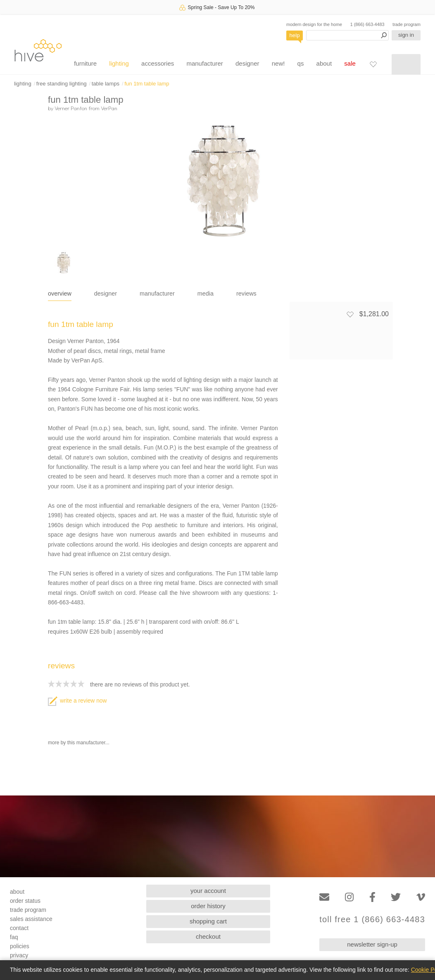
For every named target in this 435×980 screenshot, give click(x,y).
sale (350, 63)
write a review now (77, 701)
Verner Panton (71, 108)
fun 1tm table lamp (147, 84)
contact (19, 928)
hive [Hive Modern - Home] (38, 50)
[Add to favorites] (350, 314)
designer (247, 63)
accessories (158, 63)
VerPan (109, 108)
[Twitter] (396, 897)
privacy (19, 955)
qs (301, 63)
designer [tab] (106, 294)
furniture (85, 63)
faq (14, 937)
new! (278, 63)
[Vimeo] (421, 897)
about (324, 63)
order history (208, 906)
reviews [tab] (246, 294)
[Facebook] (372, 897)
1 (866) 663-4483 (367, 24)
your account (208, 891)
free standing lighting (62, 84)
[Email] (324, 897)
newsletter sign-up (372, 944)
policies (20, 946)
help (295, 35)
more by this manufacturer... (79, 743)
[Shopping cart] (406, 64)
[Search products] (347, 35)
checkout (208, 936)
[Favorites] (373, 64)
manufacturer (204, 63)
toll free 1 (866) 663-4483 (372, 920)
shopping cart (208, 921)
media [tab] (206, 294)
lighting (119, 63)
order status (25, 901)
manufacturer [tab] (157, 294)
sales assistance (31, 919)
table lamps (106, 84)
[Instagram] (349, 897)
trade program (406, 24)
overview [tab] (60, 294)
